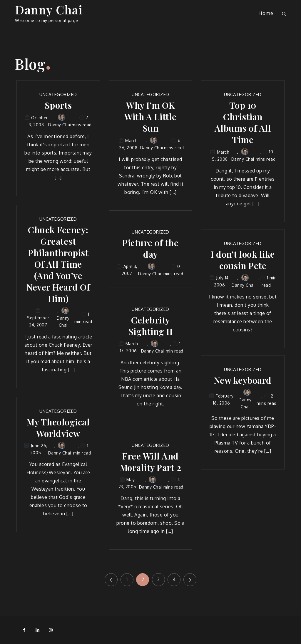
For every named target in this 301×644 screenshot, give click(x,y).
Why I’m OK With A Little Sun (150, 117)
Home (266, 13)
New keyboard (243, 380)
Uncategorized (58, 94)
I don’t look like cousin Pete (243, 260)
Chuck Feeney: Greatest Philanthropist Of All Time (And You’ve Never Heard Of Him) (58, 264)
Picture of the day (150, 249)
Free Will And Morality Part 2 (151, 462)
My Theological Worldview (58, 428)
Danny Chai (49, 10)
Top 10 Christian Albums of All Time (243, 123)
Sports (58, 105)
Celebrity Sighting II (151, 326)
